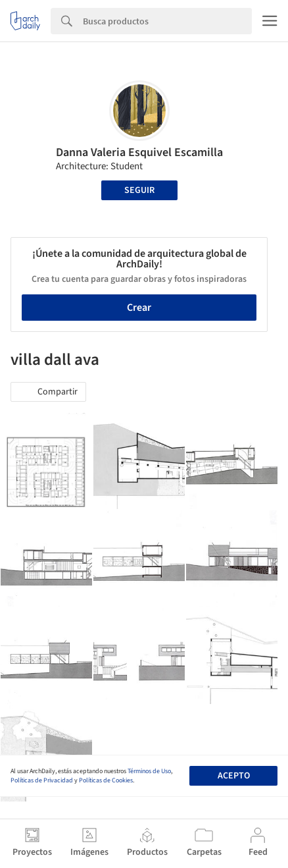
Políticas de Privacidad (42, 780)
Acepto (234, 776)
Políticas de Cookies (106, 780)
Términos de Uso (149, 771)
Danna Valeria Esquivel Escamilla (139, 152)
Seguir (139, 190)
